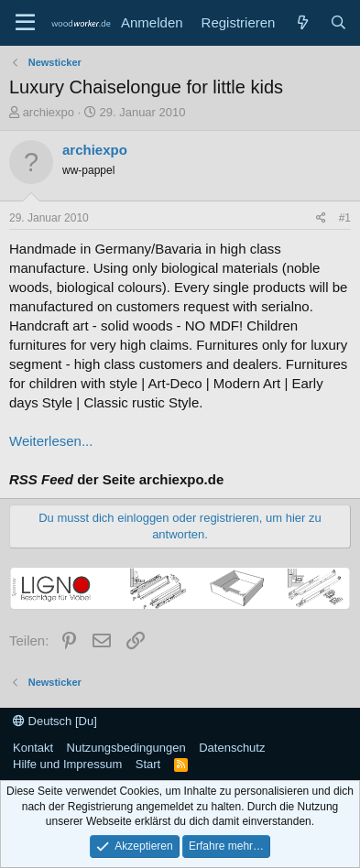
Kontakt (33, 748)
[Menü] (25, 23)
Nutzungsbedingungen (126, 748)
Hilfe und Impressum (67, 764)
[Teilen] (321, 218)
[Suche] (338, 22)
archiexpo (49, 112)
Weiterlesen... (51, 441)
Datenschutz (232, 748)
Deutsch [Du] (55, 721)
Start (148, 764)
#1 (345, 218)
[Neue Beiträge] (302, 22)
